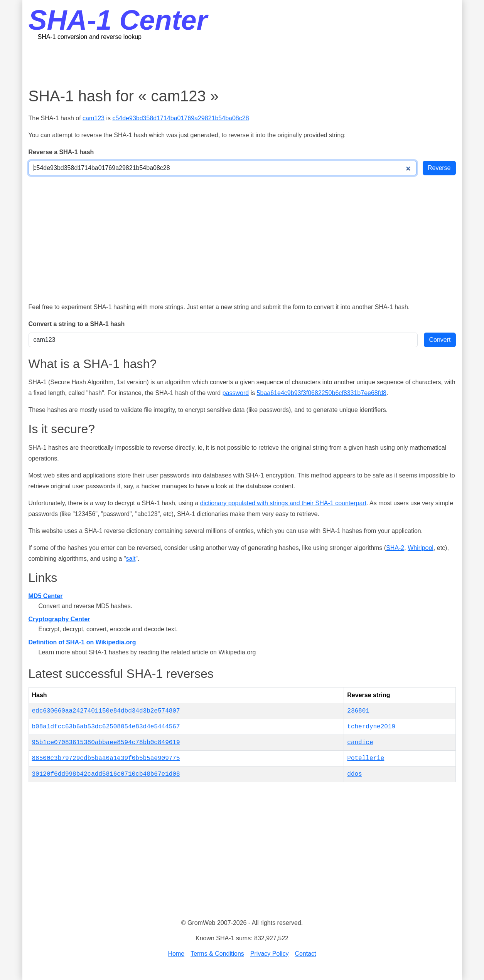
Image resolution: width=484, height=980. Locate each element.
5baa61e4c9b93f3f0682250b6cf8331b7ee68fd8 (322, 393)
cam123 (94, 118)
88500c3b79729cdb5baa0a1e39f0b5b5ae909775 (106, 758)
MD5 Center (46, 596)
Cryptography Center (59, 619)
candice (360, 743)
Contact (305, 954)
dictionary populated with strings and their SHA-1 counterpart (283, 503)
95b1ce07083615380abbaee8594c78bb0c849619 (106, 743)
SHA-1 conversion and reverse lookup (90, 37)
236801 (358, 711)
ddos (354, 774)
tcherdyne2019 (371, 727)
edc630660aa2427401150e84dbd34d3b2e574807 (106, 711)
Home (176, 954)
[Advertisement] (242, 64)
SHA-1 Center (118, 20)
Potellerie (366, 758)
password (236, 393)
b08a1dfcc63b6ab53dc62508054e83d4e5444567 (106, 727)
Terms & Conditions (217, 954)
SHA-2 (395, 548)
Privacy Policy (270, 954)
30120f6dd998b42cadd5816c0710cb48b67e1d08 (106, 774)
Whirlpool (421, 548)
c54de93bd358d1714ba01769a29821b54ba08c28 (180, 118)
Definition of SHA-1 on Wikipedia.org (82, 642)
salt (131, 559)
